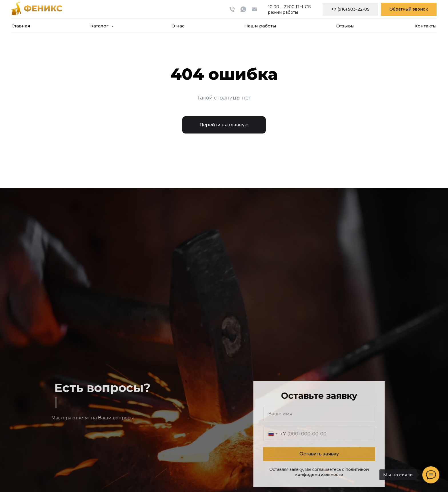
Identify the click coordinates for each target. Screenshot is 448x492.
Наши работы (260, 26)
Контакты (426, 26)
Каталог (100, 26)
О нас (178, 26)
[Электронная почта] (254, 9)
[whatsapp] (243, 9)
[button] (409, 9)
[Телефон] (232, 9)
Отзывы (345, 26)
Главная (21, 26)
